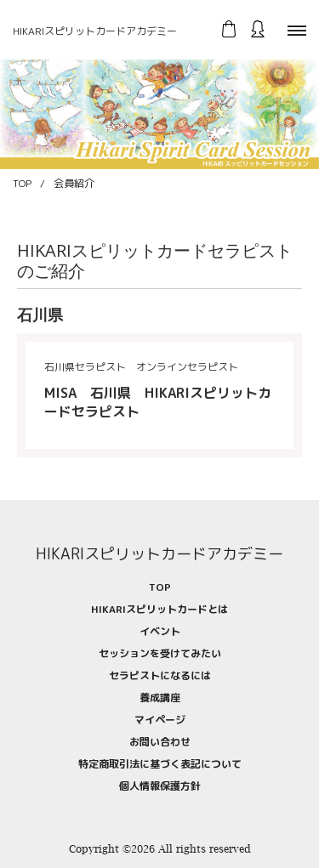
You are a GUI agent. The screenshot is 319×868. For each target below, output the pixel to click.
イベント (160, 631)
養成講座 (160, 698)
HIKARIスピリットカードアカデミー (95, 31)
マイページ (160, 720)
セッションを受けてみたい (160, 653)
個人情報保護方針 (160, 786)
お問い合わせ (160, 742)
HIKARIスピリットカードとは (159, 609)
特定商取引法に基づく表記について (160, 764)
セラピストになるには (160, 675)
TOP (22, 183)
